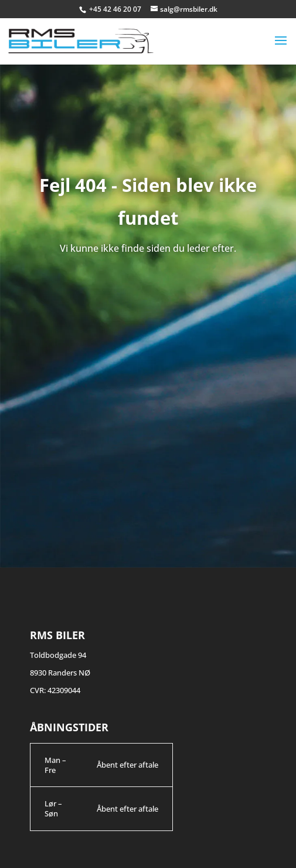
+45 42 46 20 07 (116, 9)
